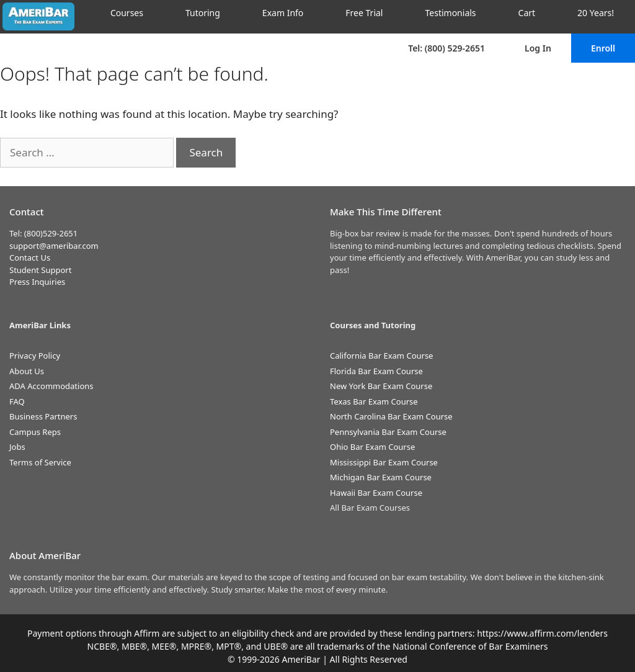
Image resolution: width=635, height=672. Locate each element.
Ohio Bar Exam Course (372, 447)
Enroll (603, 48)
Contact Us (30, 258)
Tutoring (203, 13)
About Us (27, 371)
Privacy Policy (35, 356)
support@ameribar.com (54, 246)
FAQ (17, 401)
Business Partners (43, 416)
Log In (538, 48)
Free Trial (364, 13)
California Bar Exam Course (381, 356)
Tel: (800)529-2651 (43, 233)
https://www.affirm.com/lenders (542, 633)
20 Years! (596, 13)
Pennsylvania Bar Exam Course (388, 432)
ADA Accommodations (51, 386)
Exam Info (283, 13)
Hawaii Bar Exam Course (376, 493)
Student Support (40, 270)
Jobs (17, 447)
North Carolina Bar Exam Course (391, 416)
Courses (127, 13)
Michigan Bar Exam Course (381, 477)
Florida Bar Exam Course (376, 371)
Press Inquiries (37, 282)
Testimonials (450, 13)
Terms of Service (40, 462)
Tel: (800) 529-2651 (446, 48)
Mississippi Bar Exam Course (384, 462)
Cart (527, 13)
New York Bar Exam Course (381, 386)
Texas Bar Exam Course (374, 401)
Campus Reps (35, 432)
